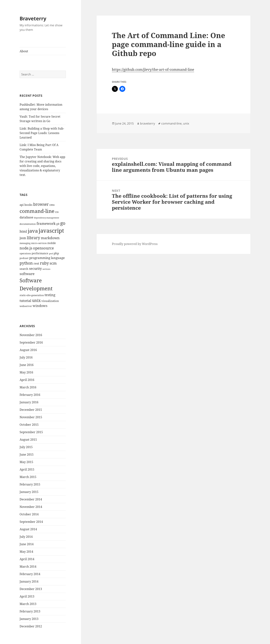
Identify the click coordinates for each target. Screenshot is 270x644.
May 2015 (26, 462)
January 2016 (29, 402)
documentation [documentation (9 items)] (28, 224)
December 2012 (31, 626)
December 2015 (31, 410)
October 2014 (29, 514)
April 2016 (27, 380)
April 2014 (27, 559)
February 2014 (30, 574)
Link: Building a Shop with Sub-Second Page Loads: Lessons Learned (42, 133)
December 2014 (31, 499)
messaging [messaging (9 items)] (25, 243)
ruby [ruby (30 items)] (44, 263)
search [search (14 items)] (24, 269)
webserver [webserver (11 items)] (26, 306)
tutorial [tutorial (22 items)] (25, 301)
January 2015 (29, 492)
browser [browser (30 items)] (41, 204)
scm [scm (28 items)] (53, 263)
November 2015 (31, 417)
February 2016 (30, 395)
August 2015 (28, 440)
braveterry (147, 123)
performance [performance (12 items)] (40, 253)
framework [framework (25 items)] (46, 223)
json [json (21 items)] (23, 238)
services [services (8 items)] (46, 269)
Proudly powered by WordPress (135, 244)
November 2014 (31, 507)
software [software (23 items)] (27, 274)
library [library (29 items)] (33, 238)
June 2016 (27, 365)
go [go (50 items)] (63, 223)
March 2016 (28, 387)
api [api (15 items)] (22, 205)
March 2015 (28, 477)
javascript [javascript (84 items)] (51, 231)
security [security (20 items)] (35, 269)
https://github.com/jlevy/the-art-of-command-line (153, 69)
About (24, 51)
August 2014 (28, 529)
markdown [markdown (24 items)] (50, 238)
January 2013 (29, 619)
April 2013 (27, 596)
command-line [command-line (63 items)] (37, 211)
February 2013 (30, 611)
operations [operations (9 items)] (25, 253)
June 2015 (27, 454)
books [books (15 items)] (28, 205)
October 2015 (29, 425)
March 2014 (28, 567)
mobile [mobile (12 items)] (52, 243)
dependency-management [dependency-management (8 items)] (47, 218)
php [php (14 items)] (56, 253)
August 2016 (28, 350)
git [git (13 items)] (58, 224)
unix (186, 123)
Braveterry (33, 18)
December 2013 (31, 589)
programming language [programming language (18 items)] (47, 258)
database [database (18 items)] (26, 217)
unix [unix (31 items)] (36, 300)
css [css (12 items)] (57, 212)
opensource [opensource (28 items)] (43, 248)
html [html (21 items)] (23, 231)
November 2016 (31, 335)
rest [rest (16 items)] (36, 263)
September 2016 (31, 342)
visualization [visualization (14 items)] (50, 301)
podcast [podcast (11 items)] (24, 258)
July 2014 (26, 537)
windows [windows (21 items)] (40, 306)
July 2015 (26, 447)
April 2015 (27, 469)
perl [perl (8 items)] (51, 254)
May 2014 (26, 552)
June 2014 (27, 544)
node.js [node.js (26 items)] (26, 248)
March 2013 (28, 604)
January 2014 (29, 581)
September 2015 (31, 432)
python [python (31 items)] (26, 263)
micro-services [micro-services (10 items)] (39, 243)
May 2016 (26, 372)
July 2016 (26, 357)
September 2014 (31, 522)
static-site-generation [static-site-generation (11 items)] (32, 295)
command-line (171, 123)
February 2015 (30, 484)
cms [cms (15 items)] (52, 205)
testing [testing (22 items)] (50, 295)
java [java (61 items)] (33, 231)
